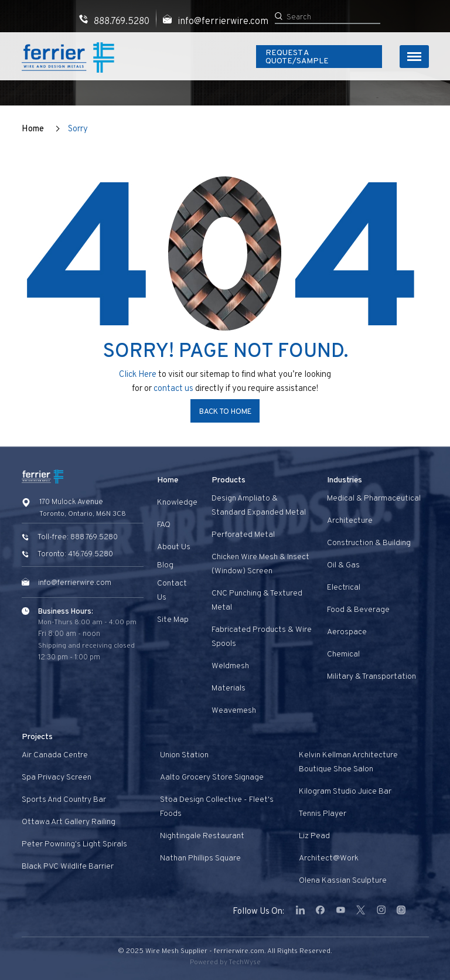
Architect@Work (329, 858)
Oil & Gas (343, 565)
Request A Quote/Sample (318, 57)
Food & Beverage (358, 610)
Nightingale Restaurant (202, 836)
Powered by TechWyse (225, 962)
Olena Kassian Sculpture (343, 881)
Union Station (184, 755)
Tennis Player (323, 814)
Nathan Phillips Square (200, 858)
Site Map (173, 620)
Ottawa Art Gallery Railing (69, 822)
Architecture (350, 521)
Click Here (138, 375)
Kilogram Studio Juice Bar (345, 792)
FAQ (164, 525)
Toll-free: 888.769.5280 (78, 537)
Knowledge (177, 503)
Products (229, 480)
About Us (174, 547)
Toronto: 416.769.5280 (75, 554)
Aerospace (347, 632)
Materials (229, 688)
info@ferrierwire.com (75, 583)
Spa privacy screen (57, 777)
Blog (165, 565)
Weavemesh (234, 711)
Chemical (343, 654)
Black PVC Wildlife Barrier (68, 867)
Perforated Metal (243, 535)
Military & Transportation (371, 677)
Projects (37, 737)
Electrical (344, 588)
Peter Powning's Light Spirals (74, 844)
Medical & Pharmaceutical (374, 498)
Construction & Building (369, 543)
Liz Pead (314, 836)
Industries (345, 480)
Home (33, 129)
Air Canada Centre (55, 755)
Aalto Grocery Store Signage (212, 777)
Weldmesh (230, 666)
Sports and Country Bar (64, 800)
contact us (174, 389)
